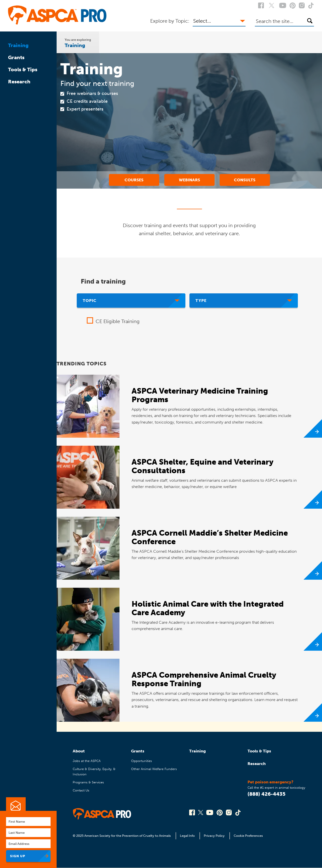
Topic (90, 301)
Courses (134, 180)
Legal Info (187, 836)
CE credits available (87, 101)
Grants (16, 57)
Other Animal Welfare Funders (154, 769)
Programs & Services (88, 782)
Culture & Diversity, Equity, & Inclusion (94, 771)
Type (201, 301)
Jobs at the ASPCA (87, 761)
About (79, 751)
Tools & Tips (23, 70)
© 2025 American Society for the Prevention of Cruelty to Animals (122, 836)
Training (18, 45)
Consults (245, 180)
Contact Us (81, 790)
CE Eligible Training (118, 321)
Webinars (189, 180)
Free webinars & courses (92, 93)
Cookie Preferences (248, 836)
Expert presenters (85, 109)
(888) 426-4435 (267, 794)
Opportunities (142, 761)
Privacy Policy (214, 836)
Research (19, 82)
